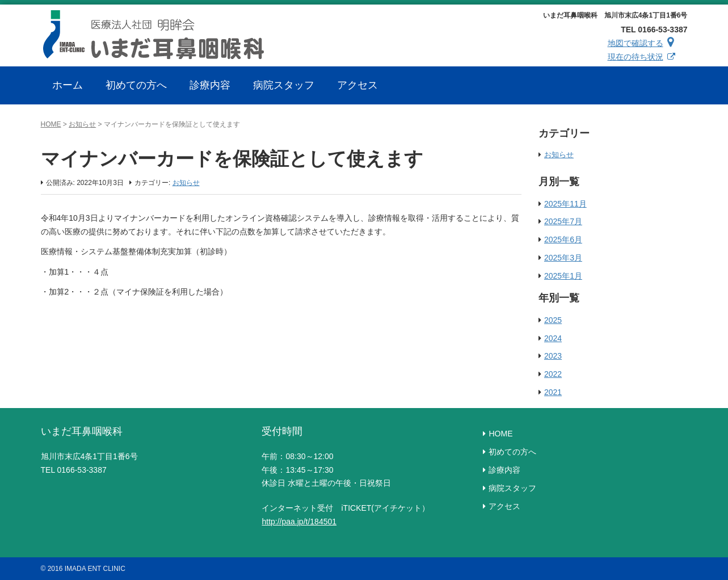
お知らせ (82, 124)
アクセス (504, 506)
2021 (553, 392)
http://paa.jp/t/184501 (299, 522)
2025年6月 (563, 239)
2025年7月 (563, 221)
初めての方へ (512, 452)
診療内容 (504, 470)
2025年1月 (563, 276)
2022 (553, 374)
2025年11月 (565, 204)
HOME (51, 124)
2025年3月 (563, 258)
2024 (553, 338)
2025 (553, 320)
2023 (553, 356)
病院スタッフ (512, 488)
